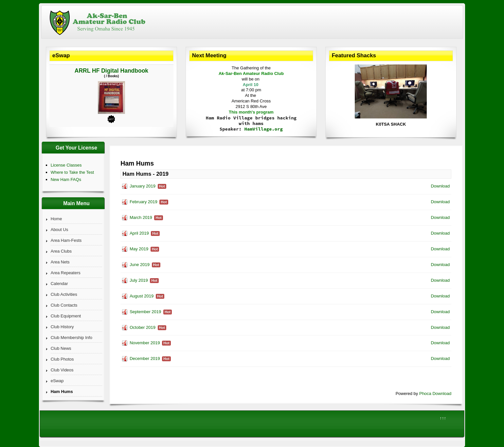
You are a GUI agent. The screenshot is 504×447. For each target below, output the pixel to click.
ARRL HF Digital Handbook (111, 71)
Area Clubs (61, 251)
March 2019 (141, 217)
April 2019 (139, 233)
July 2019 (139, 280)
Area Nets (60, 262)
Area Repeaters (66, 273)
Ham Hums (62, 392)
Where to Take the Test (72, 172)
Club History (62, 327)
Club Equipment (66, 316)
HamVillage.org (263, 129)
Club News (61, 348)
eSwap (57, 381)
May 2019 (139, 249)
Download (440, 186)
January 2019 (143, 186)
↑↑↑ (443, 418)
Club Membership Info (72, 338)
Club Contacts (64, 305)
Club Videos (62, 370)
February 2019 (144, 202)
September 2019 (145, 312)
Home (56, 219)
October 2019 (143, 327)
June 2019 (140, 265)
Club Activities (64, 294)
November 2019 (145, 343)
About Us (59, 230)
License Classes (66, 165)
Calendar (59, 284)
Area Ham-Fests (66, 240)
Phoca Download (435, 393)
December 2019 (145, 358)
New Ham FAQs (66, 179)
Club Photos (62, 359)
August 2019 (142, 296)
